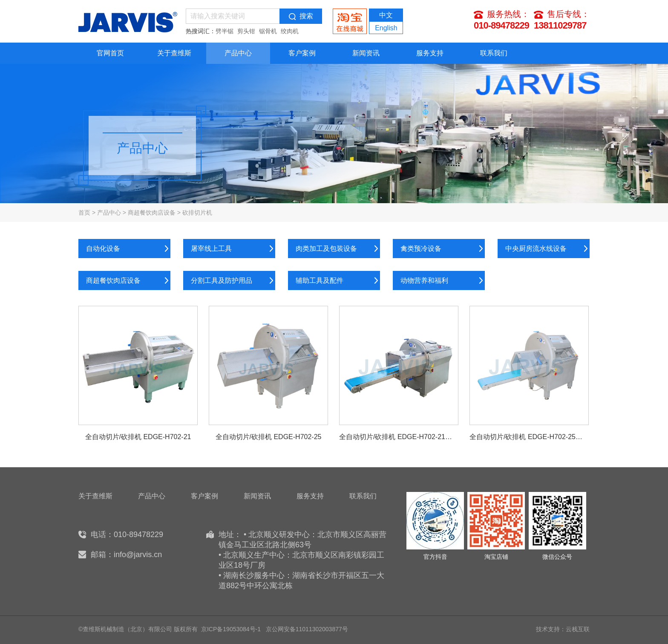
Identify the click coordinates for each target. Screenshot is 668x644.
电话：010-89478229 (127, 535)
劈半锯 (225, 31)
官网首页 (110, 53)
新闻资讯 (366, 53)
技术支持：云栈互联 (563, 629)
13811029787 (560, 25)
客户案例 (302, 53)
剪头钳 (246, 31)
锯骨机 (268, 31)
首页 (84, 213)
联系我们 (494, 53)
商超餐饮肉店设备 (152, 213)
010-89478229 (501, 25)
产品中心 (238, 53)
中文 (386, 15)
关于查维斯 (174, 53)
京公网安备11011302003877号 (307, 629)
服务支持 (430, 53)
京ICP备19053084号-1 (231, 629)
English (386, 28)
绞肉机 (290, 31)
